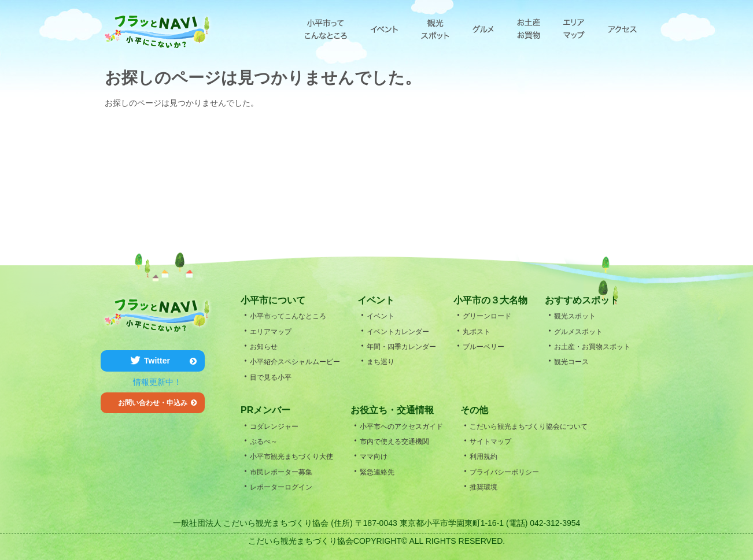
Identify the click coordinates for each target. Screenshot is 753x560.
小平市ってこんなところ (326, 29)
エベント (384, 29)
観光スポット (435, 29)
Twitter (170, 361)
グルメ (483, 29)
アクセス (622, 29)
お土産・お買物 (529, 29)
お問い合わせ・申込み (157, 403)
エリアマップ (574, 29)
